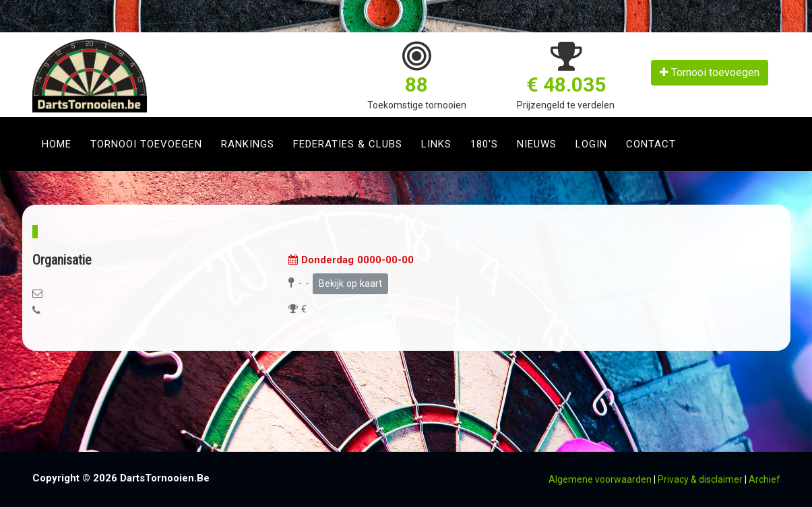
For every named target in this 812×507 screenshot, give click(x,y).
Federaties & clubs (348, 144)
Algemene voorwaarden (600, 479)
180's (484, 144)
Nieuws (537, 144)
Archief (764, 479)
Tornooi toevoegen (710, 72)
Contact (651, 144)
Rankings (248, 144)
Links (436, 144)
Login (591, 144)
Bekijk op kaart (350, 283)
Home (57, 144)
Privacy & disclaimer (700, 479)
